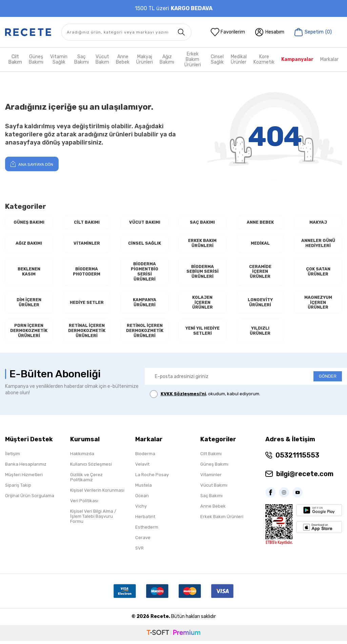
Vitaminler (87, 244)
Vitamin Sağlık (59, 59)
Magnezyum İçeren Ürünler (318, 305)
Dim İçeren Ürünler (29, 305)
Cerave (143, 541)
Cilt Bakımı (87, 223)
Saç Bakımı (81, 59)
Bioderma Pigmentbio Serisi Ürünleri (145, 273)
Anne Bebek (123, 59)
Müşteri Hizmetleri (24, 478)
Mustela (144, 488)
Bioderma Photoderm (87, 273)
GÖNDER (328, 380)
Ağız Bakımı (167, 59)
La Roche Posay (152, 478)
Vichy (141, 509)
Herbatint (145, 520)
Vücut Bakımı (145, 223)
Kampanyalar (297, 59)
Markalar (329, 59)
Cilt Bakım (15, 59)
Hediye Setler (87, 305)
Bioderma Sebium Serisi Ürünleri (202, 273)
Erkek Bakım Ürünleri (193, 60)
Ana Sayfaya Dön (32, 164)
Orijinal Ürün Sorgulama (30, 499)
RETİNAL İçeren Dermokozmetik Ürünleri (87, 334)
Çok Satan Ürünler (318, 273)
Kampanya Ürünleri (145, 305)
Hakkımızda (82, 457)
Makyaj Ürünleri (145, 59)
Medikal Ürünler (239, 59)
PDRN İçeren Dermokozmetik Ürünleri (29, 334)
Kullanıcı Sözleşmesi (91, 467)
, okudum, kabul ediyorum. (205, 397)
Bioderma (145, 457)
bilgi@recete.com (305, 477)
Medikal (260, 244)
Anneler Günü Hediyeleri (318, 244)
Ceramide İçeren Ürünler (260, 273)
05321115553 (297, 458)
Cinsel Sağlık (217, 59)
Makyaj (318, 223)
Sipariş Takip (18, 488)
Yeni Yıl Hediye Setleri (202, 334)
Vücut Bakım (102, 59)
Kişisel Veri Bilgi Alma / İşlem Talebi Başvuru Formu (93, 519)
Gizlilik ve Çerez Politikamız (86, 480)
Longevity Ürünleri (260, 305)
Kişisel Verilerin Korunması (97, 493)
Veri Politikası (84, 504)
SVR (139, 551)
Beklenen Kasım (29, 273)
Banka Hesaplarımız (26, 467)
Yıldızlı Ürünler (260, 334)
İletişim (13, 457)
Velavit (142, 467)
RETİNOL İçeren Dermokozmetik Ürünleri (145, 334)
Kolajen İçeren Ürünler (202, 305)
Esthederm (147, 530)
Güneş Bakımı (36, 59)
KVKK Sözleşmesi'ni (183, 397)
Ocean (142, 499)
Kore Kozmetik (264, 59)
